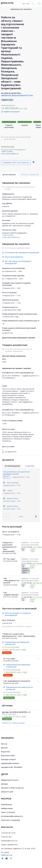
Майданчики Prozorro (10, 780)
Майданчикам (7, 808)
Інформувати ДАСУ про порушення (16, 162)
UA (24, 4)
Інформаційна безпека (10, 763)
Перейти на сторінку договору (13, 723)
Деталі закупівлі (9, 175)
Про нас (4, 744)
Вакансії (4, 748)
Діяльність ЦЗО (7, 792)
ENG (28, 4)
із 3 (21, 516)
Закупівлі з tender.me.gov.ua (12, 788)
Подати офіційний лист (10, 845)
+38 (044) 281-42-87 (8, 833)
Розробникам (6, 804)
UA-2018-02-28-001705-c (11, 93)
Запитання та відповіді (11, 820)
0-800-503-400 (6, 837)
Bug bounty (6, 752)
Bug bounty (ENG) (8, 756)
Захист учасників (8, 812)
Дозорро (5, 784)
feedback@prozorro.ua (9, 841)
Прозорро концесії (8, 759)
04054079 (6, 206)
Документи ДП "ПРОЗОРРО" (12, 767)
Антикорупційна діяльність (12, 816)
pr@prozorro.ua (7, 855)
